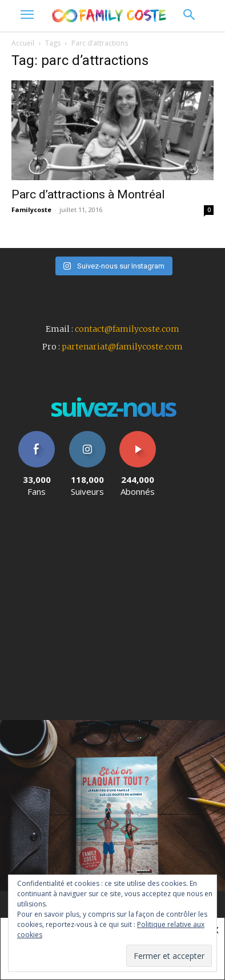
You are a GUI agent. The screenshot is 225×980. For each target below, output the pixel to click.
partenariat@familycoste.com (122, 347)
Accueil (23, 43)
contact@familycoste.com (127, 329)
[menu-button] (27, 16)
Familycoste (31, 210)
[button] (189, 16)
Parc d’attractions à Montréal (88, 194)
